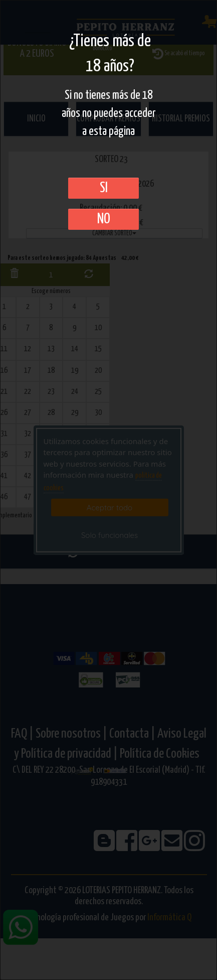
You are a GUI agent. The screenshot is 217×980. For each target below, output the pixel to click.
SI (104, 188)
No (104, 219)
